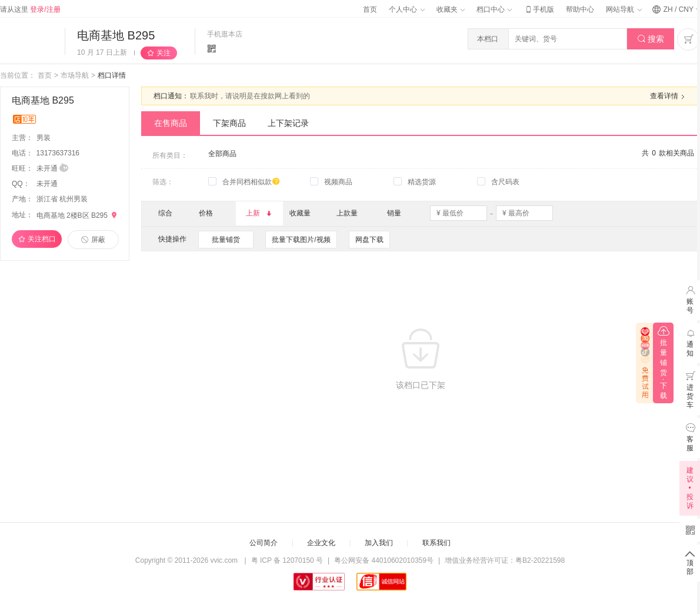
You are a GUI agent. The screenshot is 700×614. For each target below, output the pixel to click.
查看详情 (669, 97)
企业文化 (321, 543)
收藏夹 (451, 9)
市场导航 (75, 75)
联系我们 (436, 543)
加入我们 (379, 543)
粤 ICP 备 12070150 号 (287, 560)
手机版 (539, 9)
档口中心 (494, 9)
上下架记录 (288, 123)
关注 (164, 53)
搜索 (651, 39)
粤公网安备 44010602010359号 (384, 560)
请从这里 (30, 9)
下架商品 (229, 123)
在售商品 (171, 123)
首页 (370, 9)
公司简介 (264, 543)
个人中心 (406, 9)
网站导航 (624, 9)
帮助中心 (580, 9)
